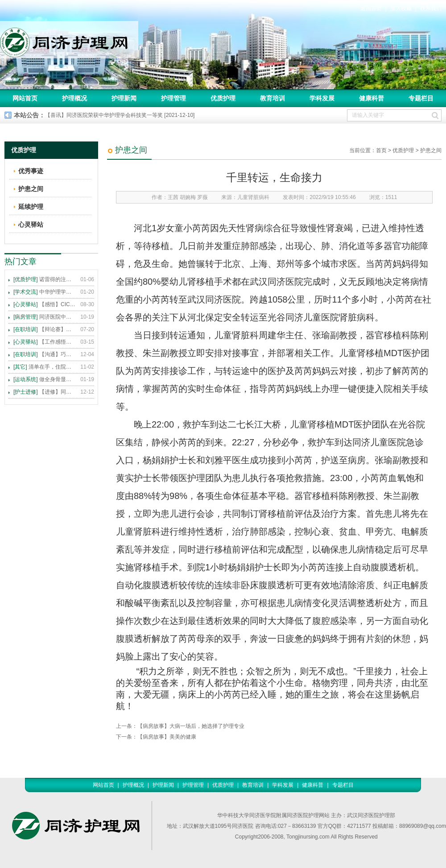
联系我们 (431, 8)
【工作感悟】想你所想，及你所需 (45, 342)
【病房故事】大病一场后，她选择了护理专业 (191, 726)
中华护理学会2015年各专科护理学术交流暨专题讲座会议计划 (45, 292)
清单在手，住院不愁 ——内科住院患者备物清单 (45, 367)
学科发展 (322, 98)
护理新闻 (124, 98)
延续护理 (31, 207)
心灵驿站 (31, 224)
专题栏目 (421, 98)
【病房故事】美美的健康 (167, 737)
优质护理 (223, 98)
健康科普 (372, 98)
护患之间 (431, 150)
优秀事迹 (31, 171)
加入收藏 (401, 8)
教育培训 (273, 98)
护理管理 (173, 98)
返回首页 (371, 8)
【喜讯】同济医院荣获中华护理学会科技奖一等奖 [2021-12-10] (120, 115)
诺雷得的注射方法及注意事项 (45, 279)
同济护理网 (69, 40)
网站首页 (25, 98)
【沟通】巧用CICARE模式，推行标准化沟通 (45, 354)
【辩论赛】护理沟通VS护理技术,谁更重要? (45, 329)
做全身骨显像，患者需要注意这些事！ (45, 379)
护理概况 (74, 98)
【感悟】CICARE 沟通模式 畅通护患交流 (45, 304)
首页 (381, 150)
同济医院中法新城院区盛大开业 (45, 317)
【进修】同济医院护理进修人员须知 (45, 392)
